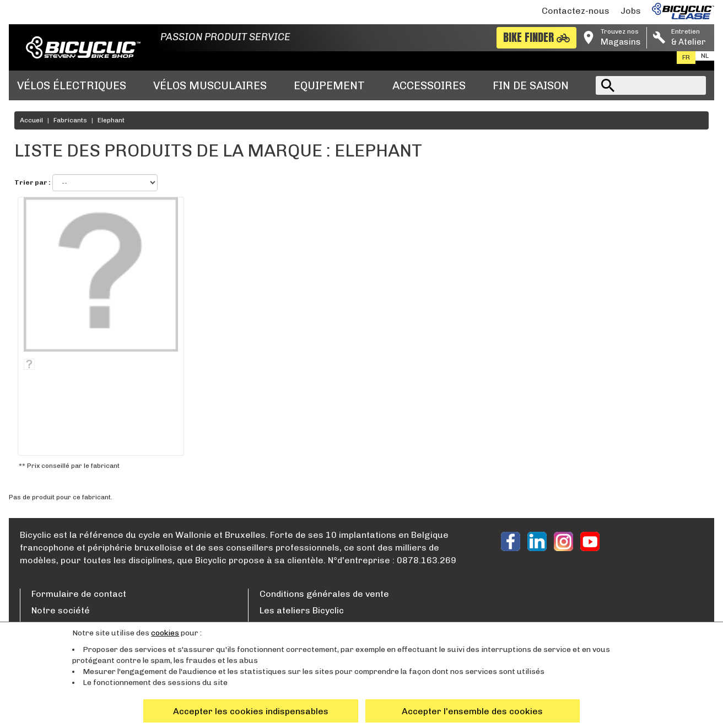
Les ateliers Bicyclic (302, 610)
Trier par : (33, 182)
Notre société (61, 610)
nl (705, 56)
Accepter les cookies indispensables (251, 711)
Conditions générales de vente (324, 594)
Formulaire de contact (79, 594)
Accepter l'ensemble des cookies (472, 711)
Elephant (111, 120)
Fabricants (70, 120)
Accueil (31, 120)
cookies (165, 633)
